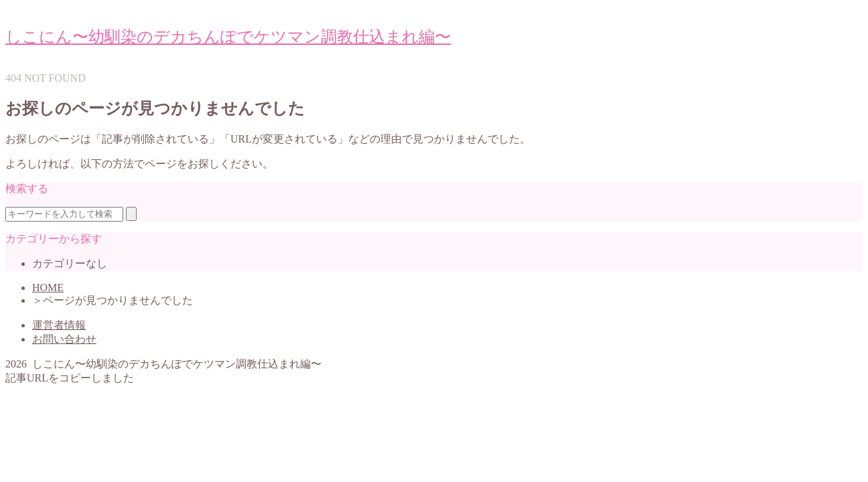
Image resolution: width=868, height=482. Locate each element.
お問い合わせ (64, 339)
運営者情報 (59, 325)
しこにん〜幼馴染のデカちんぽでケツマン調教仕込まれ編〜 (228, 37)
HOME (48, 288)
